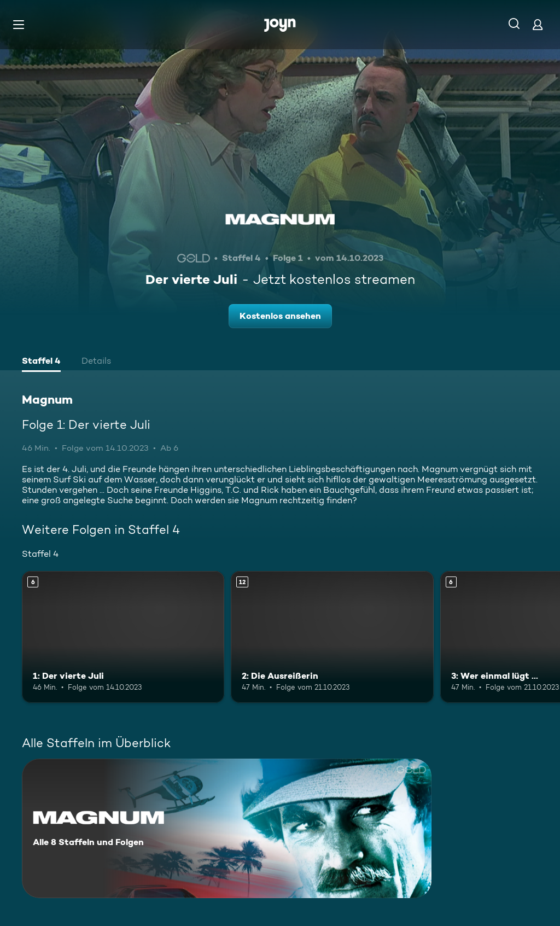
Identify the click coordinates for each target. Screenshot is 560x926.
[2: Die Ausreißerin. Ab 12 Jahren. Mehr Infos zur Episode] (332, 637)
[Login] (538, 24)
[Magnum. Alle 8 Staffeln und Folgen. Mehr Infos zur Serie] (227, 828)
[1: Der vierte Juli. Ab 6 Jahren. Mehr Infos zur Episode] (123, 637)
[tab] (41, 362)
